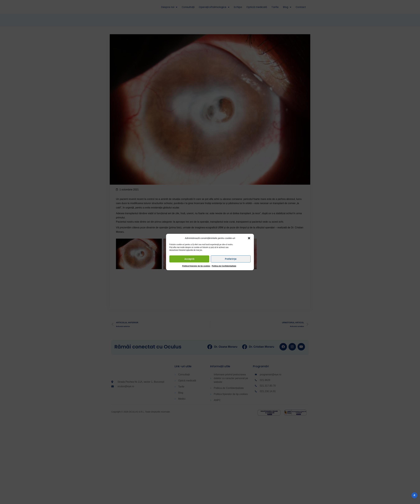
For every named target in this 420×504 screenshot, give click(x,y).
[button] (249, 238)
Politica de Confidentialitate (224, 266)
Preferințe (231, 259)
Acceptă (189, 259)
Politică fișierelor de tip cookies (196, 266)
